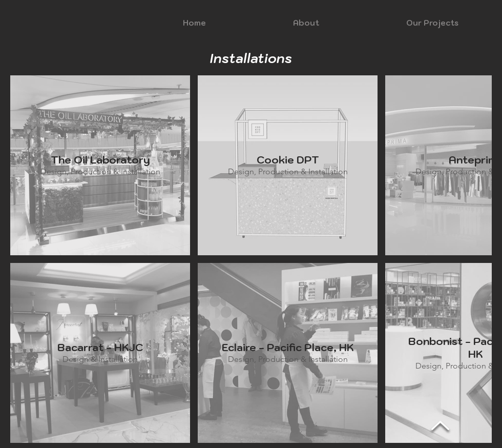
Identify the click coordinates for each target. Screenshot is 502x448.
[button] (306, 23)
